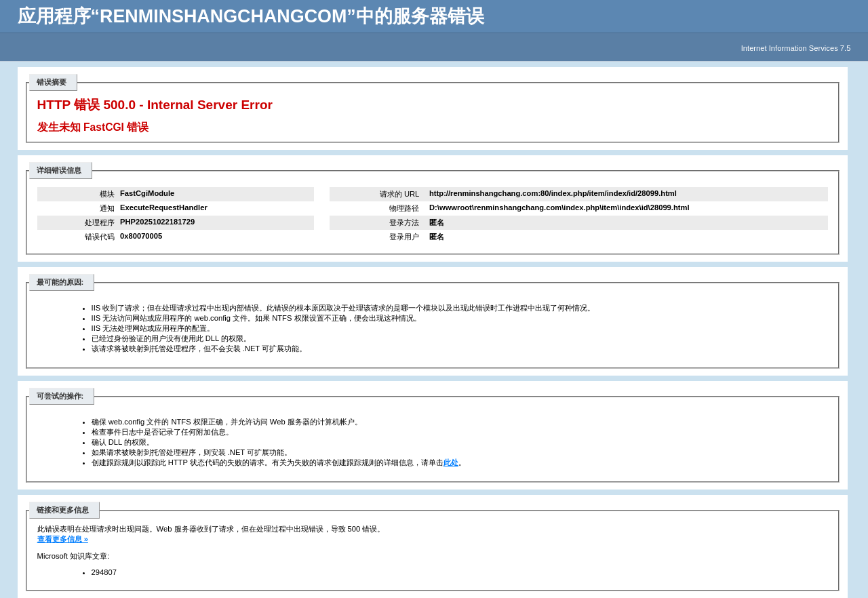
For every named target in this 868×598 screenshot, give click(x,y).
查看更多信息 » (63, 539)
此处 (451, 462)
